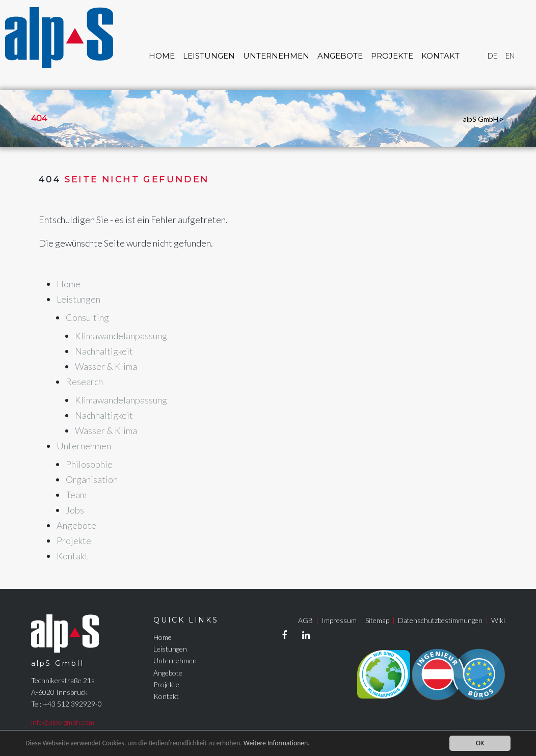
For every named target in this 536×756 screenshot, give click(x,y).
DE (492, 56)
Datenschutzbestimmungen (440, 620)
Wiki (498, 620)
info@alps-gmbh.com (63, 722)
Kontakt (440, 56)
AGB (305, 620)
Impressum (339, 620)
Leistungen (209, 56)
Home (162, 56)
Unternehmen (276, 56)
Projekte (392, 56)
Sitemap (377, 620)
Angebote (340, 56)
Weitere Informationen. (277, 743)
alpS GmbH (481, 119)
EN (510, 56)
